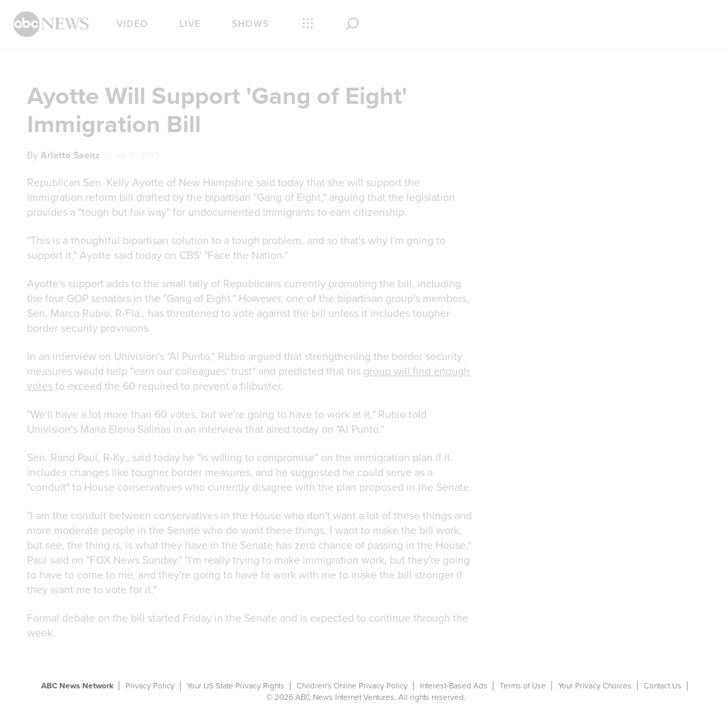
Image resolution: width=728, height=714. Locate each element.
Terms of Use (523, 686)
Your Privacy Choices (595, 686)
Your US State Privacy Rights (236, 686)
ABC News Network (77, 686)
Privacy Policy (150, 686)
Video (132, 24)
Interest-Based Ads (454, 686)
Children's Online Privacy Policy (352, 686)
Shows (250, 24)
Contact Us (663, 686)
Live (190, 24)
